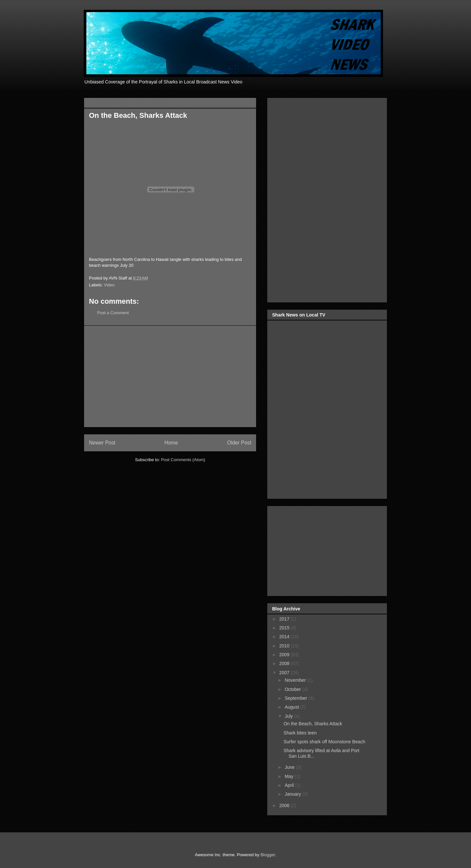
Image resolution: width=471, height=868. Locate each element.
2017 (285, 619)
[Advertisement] (170, 376)
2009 (285, 655)
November (296, 680)
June (290, 767)
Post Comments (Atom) (183, 460)
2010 (285, 646)
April (290, 785)
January (293, 794)
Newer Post (102, 443)
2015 (285, 628)
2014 (285, 637)
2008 (285, 663)
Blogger (268, 855)
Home (171, 443)
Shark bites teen (300, 733)
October (293, 689)
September (296, 698)
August (292, 707)
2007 (285, 673)
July (289, 716)
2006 (285, 805)
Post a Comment (113, 313)
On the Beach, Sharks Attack (313, 724)
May (289, 776)
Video (109, 285)
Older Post (239, 443)
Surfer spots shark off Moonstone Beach (324, 742)
